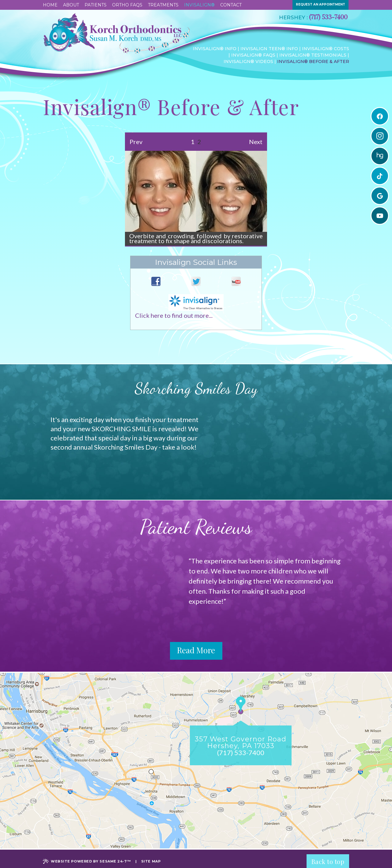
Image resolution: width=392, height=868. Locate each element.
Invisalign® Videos (248, 61)
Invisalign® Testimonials (313, 55)
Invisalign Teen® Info (269, 49)
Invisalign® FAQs (253, 55)
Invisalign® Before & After (313, 61)
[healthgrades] (380, 156)
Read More (196, 650)
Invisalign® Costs (326, 49)
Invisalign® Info (215, 49)
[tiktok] (380, 176)
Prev (136, 142)
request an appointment (320, 4)
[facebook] (380, 116)
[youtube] (380, 216)
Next (256, 142)
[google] (380, 196)
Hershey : (293, 18)
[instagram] (380, 136)
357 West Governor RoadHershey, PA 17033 (241, 743)
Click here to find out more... (174, 315)
